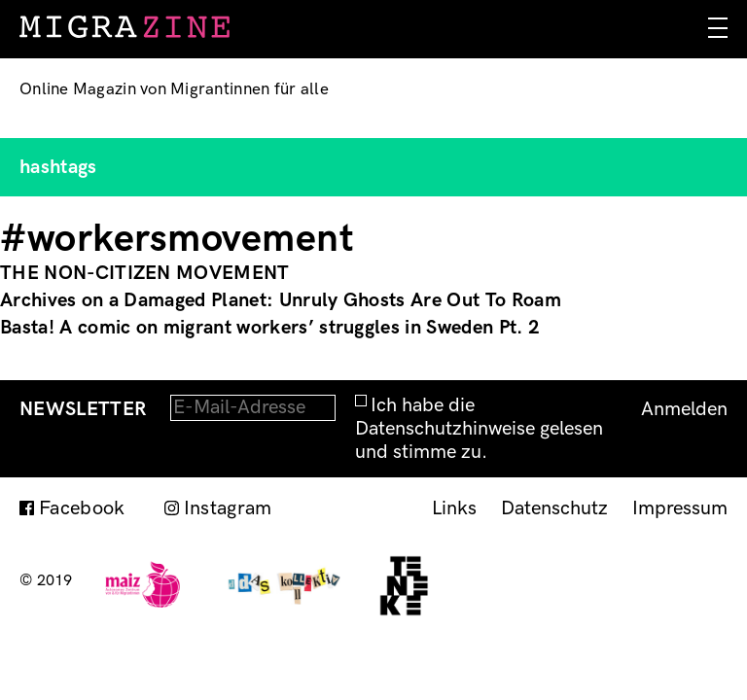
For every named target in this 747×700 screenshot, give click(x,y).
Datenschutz (554, 508)
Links (454, 508)
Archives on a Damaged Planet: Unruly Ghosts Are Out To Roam (281, 300)
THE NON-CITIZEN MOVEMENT (145, 273)
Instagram (228, 508)
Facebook (82, 508)
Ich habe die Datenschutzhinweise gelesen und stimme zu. (479, 429)
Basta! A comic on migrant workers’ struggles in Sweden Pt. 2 (270, 328)
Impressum (680, 508)
